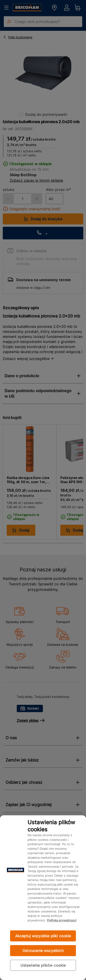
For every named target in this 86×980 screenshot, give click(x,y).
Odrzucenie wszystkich (43, 951)
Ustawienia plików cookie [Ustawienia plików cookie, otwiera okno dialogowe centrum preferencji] (43, 965)
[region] (43, 898)
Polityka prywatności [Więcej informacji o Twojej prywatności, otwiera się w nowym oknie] (62, 920)
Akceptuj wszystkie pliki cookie (43, 936)
